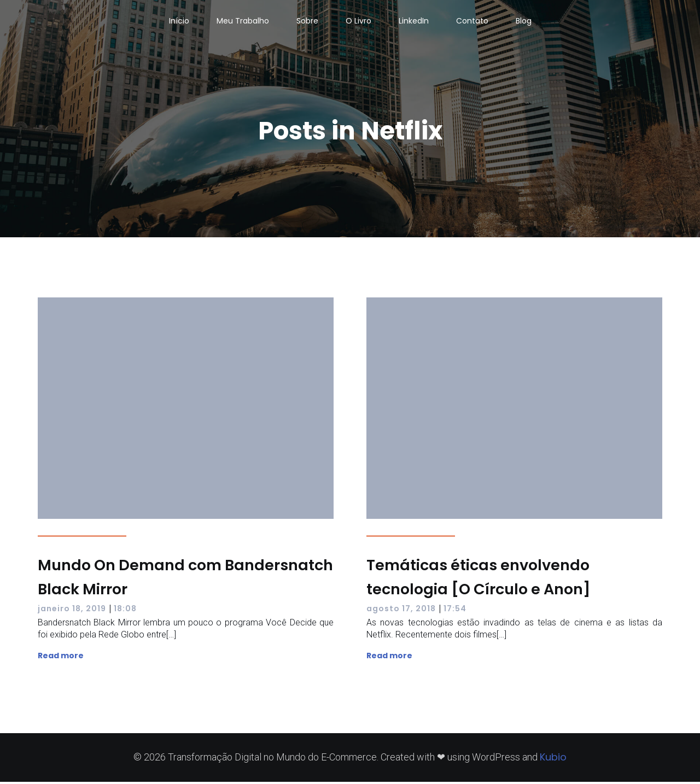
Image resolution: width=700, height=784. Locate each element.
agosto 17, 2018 (401, 611)
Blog (524, 22)
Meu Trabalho (243, 22)
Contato (472, 22)
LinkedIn (414, 22)
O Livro (358, 22)
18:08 (125, 611)
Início (179, 22)
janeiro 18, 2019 (72, 611)
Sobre (307, 22)
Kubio (553, 759)
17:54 (455, 611)
